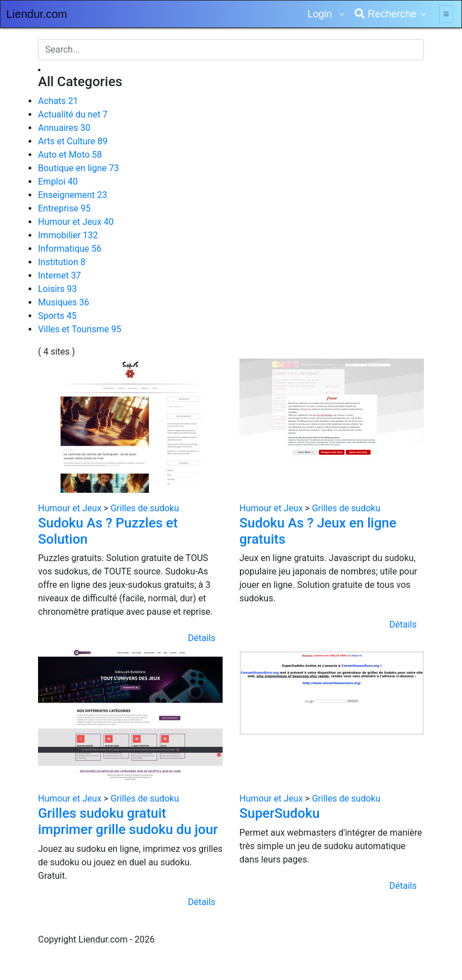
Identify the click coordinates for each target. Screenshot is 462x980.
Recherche (385, 14)
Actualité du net (73, 114)
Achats (58, 101)
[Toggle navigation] (446, 14)
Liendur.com (37, 14)
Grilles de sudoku (145, 508)
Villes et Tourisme (80, 329)
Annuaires (64, 128)
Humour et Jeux (76, 222)
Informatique (70, 249)
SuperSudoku (280, 813)
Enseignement (72, 195)
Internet (60, 275)
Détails (202, 638)
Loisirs (57, 289)
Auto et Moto (70, 155)
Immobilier (68, 235)
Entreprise (64, 208)
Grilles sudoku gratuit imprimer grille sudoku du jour (128, 821)
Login (321, 14)
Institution (62, 262)
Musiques (64, 302)
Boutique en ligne (79, 168)
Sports (57, 316)
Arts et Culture (73, 141)
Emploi (58, 182)
